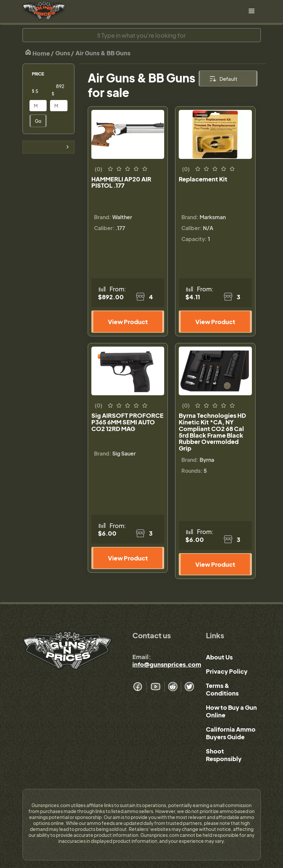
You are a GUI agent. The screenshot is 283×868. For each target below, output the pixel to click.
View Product (128, 322)
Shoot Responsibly (224, 755)
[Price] (43, 91)
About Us (219, 657)
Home (37, 53)
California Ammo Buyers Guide (231, 733)
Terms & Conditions (222, 689)
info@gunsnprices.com (167, 664)
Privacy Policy (227, 671)
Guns (63, 53)
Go (38, 121)
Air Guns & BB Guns (103, 53)
